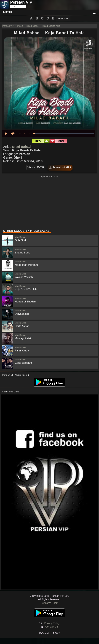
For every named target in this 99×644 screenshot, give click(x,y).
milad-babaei (33, 26)
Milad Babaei (22, 147)
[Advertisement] (49, 203)
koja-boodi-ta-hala (51, 26)
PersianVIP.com (49, 603)
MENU (8, 12)
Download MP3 (60, 167)
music (20, 26)
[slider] (64, 134)
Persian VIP (8, 26)
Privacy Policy (52, 623)
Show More (63, 19)
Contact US (52, 627)
